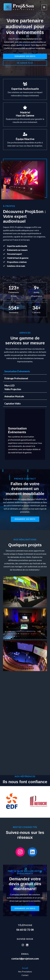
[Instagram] (23, 945)
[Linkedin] (27, 945)
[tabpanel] (25, 434)
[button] (25, 56)
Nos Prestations (25, 972)
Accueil (25, 968)
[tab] (25, 371)
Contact (25, 975)
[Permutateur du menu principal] (44, 7)
